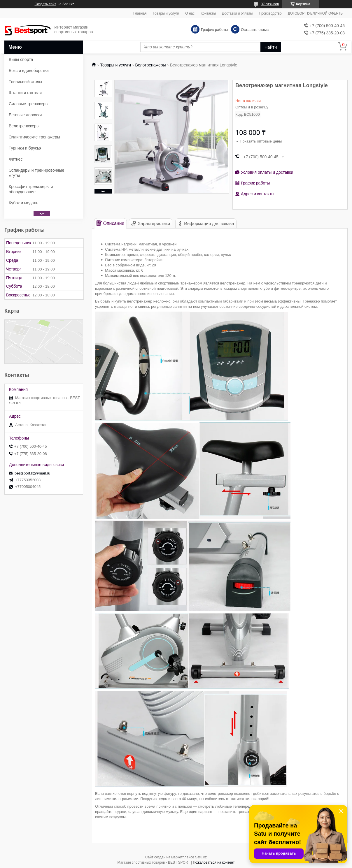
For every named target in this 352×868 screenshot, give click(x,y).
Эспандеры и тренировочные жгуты (36, 173)
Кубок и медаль (23, 203)
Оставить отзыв (255, 30)
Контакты (208, 13)
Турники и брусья (25, 148)
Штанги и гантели (25, 93)
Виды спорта (21, 59)
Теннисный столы (25, 82)
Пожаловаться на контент (214, 862)
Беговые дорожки (25, 115)
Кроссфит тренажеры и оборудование (31, 189)
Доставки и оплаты (237, 13)
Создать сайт (45, 4)
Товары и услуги (166, 13)
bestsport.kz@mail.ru (32, 473)
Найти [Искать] (271, 47)
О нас (190, 13)
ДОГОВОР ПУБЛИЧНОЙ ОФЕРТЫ (316, 13)
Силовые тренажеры (29, 104)
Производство (270, 13)
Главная (140, 13)
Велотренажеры (151, 65)
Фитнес (16, 159)
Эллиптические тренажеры (34, 137)
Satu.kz (201, 857)
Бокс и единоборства (29, 71)
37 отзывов (270, 4)
